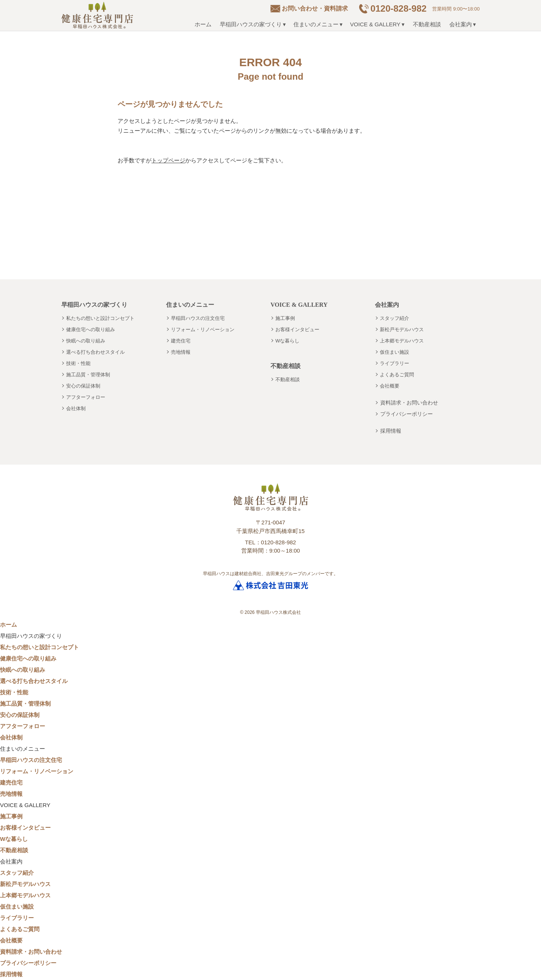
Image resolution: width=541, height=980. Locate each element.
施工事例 (285, 318)
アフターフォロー (86, 397)
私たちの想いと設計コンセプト (100, 318)
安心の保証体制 (83, 386)
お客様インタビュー (297, 329)
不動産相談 (427, 24)
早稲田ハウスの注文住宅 (198, 318)
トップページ (168, 160)
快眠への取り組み (86, 341)
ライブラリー (394, 363)
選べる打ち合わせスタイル (95, 352)
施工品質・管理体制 (88, 375)
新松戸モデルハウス (402, 329)
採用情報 (391, 431)
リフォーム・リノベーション (203, 329)
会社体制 (76, 408)
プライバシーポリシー (407, 414)
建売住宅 (181, 341)
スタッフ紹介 (394, 318)
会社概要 (390, 386)
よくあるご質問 (397, 375)
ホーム (203, 24)
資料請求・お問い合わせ (409, 403)
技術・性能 (78, 363)
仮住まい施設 (394, 352)
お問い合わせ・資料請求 (315, 8)
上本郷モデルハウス (402, 341)
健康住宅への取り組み (91, 329)
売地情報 (181, 352)
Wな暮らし (287, 341)
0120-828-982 (398, 8)
